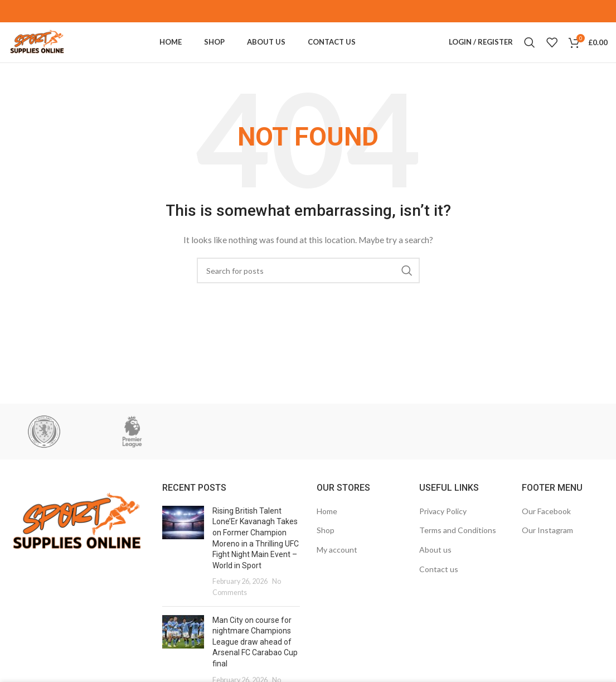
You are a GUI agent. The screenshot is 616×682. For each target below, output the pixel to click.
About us (435, 576)
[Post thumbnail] (183, 579)
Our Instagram (547, 557)
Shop (326, 557)
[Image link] (77, 549)
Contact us (439, 596)
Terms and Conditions (458, 557)
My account (337, 576)
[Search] (530, 56)
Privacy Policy (443, 538)
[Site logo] (59, 55)
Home (327, 538)
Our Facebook (546, 538)
